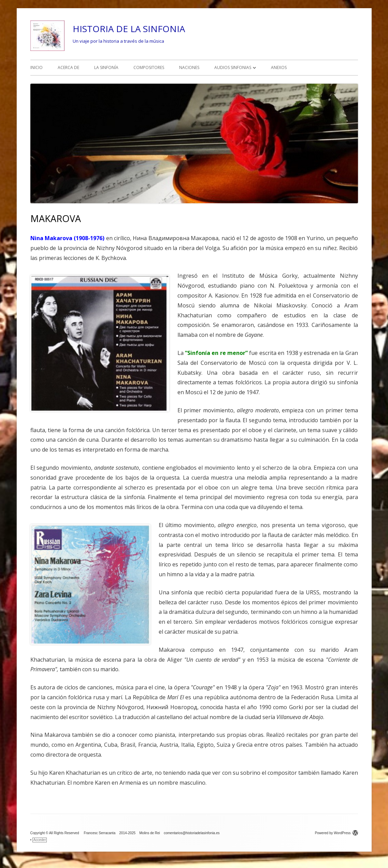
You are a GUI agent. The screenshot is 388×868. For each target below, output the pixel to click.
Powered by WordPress (336, 833)
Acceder (40, 840)
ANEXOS (279, 67)
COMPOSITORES (149, 67)
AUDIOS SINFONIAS (233, 67)
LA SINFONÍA (106, 67)
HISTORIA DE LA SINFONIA (129, 29)
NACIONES (189, 67)
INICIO (37, 67)
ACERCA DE (68, 67)
